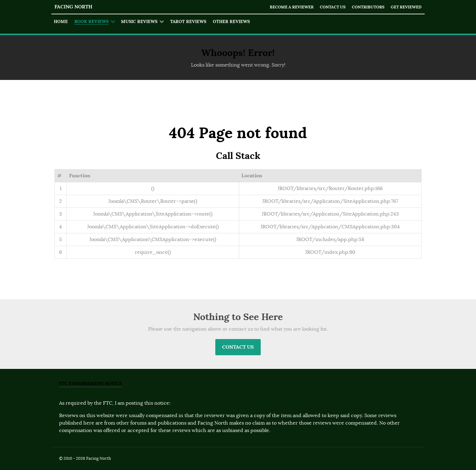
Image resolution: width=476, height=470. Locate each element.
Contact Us (333, 7)
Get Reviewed (406, 7)
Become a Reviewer (292, 7)
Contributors (368, 7)
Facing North (73, 7)
